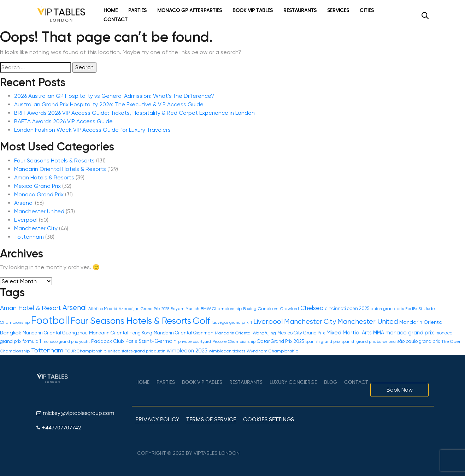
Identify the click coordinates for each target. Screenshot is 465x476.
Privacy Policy (157, 420)
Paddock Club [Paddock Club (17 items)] (108, 341)
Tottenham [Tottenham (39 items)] (47, 350)
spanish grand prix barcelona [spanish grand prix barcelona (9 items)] (369, 342)
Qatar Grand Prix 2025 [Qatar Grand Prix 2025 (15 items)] (280, 341)
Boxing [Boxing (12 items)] (250, 309)
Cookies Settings (269, 420)
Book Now (400, 390)
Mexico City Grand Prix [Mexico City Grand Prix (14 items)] (301, 333)
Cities (367, 11)
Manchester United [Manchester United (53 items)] (368, 322)
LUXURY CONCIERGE (293, 382)
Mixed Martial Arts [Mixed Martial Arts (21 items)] (349, 333)
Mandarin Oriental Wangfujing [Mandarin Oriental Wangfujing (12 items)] (245, 333)
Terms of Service (211, 420)
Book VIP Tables (253, 11)
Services (338, 11)
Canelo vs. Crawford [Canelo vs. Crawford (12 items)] (278, 309)
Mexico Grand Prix (37, 186)
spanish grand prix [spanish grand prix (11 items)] (323, 341)
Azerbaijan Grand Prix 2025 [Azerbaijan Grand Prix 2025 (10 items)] (144, 309)
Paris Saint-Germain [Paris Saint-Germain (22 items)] (151, 341)
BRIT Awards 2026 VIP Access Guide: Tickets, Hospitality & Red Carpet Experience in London (134, 113)
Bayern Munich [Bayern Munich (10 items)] (185, 309)
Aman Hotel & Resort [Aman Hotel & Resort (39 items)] (31, 308)
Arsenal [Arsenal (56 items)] (75, 308)
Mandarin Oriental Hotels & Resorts (60, 169)
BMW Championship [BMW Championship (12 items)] (221, 309)
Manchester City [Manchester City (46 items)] (310, 322)
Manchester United (39, 211)
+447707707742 (59, 428)
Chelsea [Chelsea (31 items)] (312, 308)
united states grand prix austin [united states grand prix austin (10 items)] (137, 351)
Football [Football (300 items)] (50, 320)
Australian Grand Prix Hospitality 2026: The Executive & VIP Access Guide (109, 104)
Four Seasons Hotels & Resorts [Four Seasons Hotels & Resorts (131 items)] (131, 321)
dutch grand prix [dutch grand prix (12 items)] (387, 309)
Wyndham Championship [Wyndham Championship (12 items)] (272, 351)
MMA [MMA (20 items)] (379, 333)
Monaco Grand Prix (39, 194)
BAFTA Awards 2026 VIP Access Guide (63, 121)
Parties (137, 11)
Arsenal (24, 203)
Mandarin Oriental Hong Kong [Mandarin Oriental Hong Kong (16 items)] (121, 333)
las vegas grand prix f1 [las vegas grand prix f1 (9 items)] (232, 323)
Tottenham (29, 237)
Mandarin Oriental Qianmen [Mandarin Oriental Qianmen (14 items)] (184, 333)
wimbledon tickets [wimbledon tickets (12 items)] (227, 351)
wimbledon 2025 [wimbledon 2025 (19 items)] (187, 351)
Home (111, 11)
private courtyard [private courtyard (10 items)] (195, 342)
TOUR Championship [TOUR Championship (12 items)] (86, 351)
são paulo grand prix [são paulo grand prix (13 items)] (419, 341)
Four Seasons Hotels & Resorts (54, 160)
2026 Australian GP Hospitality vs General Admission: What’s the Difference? (114, 96)
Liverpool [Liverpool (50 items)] (268, 322)
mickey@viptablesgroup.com (75, 413)
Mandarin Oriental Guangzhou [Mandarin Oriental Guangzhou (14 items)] (55, 333)
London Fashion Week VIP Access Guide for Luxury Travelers (92, 130)
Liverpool (26, 220)
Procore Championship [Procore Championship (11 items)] (234, 341)
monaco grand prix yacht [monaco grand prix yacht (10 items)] (66, 342)
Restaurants (300, 11)
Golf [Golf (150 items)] (201, 321)
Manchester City (36, 228)
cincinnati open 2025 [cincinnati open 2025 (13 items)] (347, 308)
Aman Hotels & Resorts (44, 177)
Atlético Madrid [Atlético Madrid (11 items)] (103, 309)
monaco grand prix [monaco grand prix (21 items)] (410, 333)
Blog (331, 382)
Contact (116, 20)
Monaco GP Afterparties (190, 11)
